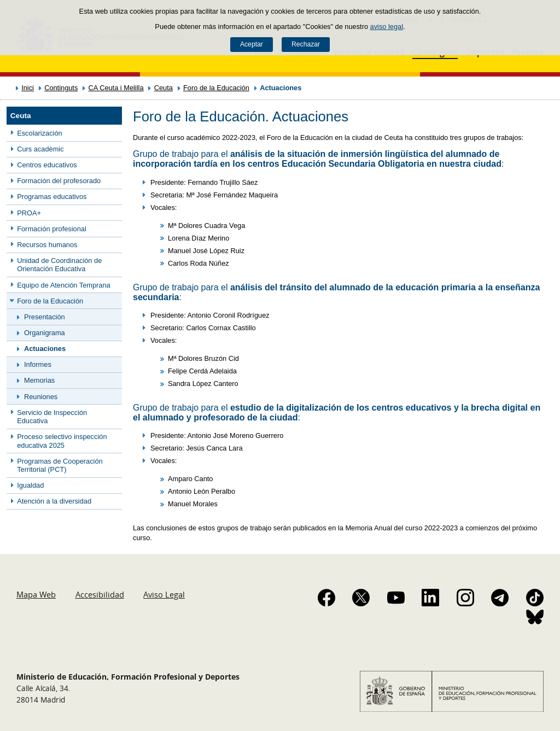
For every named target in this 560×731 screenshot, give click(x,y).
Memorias (39, 380)
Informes (38, 364)
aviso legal (387, 27)
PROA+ (29, 213)
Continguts (61, 88)
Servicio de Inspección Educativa (52, 417)
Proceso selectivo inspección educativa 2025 (62, 441)
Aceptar (252, 44)
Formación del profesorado (59, 181)
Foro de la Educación (216, 88)
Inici (28, 88)
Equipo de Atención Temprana (64, 285)
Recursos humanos (47, 245)
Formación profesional (52, 229)
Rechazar (306, 44)
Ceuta (164, 88)
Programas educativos (52, 197)
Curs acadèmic (40, 149)
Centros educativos (47, 165)
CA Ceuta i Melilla (116, 88)
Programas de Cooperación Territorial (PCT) (60, 465)
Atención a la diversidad (54, 501)
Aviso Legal (164, 594)
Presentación (45, 317)
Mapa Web (36, 594)
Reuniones (41, 397)
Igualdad (30, 485)
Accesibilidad (100, 594)
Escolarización (40, 133)
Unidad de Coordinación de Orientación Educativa (59, 265)
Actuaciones (45, 349)
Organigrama (45, 333)
